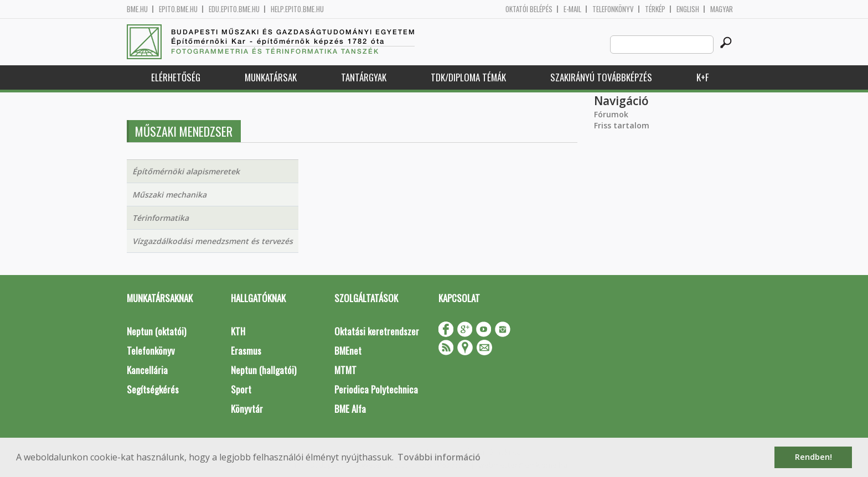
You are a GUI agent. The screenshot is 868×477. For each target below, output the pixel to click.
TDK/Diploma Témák (468, 77)
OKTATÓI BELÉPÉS (529, 9)
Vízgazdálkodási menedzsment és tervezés (213, 241)
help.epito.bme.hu (297, 9)
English (688, 9)
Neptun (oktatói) (156, 331)
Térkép (655, 9)
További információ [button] (439, 457)
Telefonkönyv (613, 9)
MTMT (345, 370)
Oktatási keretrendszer (377, 331)
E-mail (572, 9)
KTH (238, 331)
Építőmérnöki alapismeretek (186, 171)
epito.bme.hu (178, 9)
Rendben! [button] (813, 457)
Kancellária (147, 370)
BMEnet (348, 351)
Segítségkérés (153, 389)
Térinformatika (161, 218)
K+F (702, 77)
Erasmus (246, 351)
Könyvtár (247, 409)
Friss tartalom (622, 125)
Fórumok (611, 114)
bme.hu (137, 9)
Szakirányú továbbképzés (601, 77)
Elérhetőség (176, 77)
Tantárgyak (364, 77)
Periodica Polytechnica (376, 389)
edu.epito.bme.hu (234, 9)
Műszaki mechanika (169, 195)
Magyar (722, 9)
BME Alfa (350, 409)
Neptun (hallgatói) (263, 370)
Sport (241, 389)
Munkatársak (271, 77)
